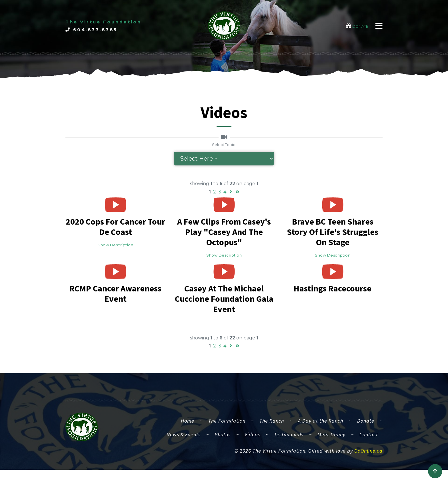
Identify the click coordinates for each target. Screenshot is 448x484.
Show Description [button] (115, 245)
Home (190, 436)
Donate (366, 437)
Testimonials (289, 451)
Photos (223, 451)
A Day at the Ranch (321, 437)
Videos (252, 451)
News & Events (184, 451)
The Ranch (272, 437)
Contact (369, 451)
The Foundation (227, 437)
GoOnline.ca (368, 467)
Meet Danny (331, 451)
